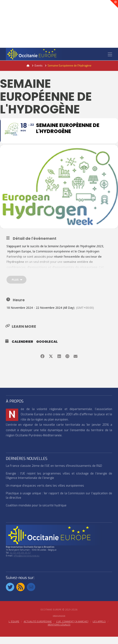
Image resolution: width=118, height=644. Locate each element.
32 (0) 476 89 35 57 (20, 560)
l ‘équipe (14, 629)
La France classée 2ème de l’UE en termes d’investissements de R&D (54, 473)
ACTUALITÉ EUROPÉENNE (38, 629)
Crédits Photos (59, 623)
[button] (110, 55)
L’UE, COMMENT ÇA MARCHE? (72, 629)
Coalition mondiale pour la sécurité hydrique (36, 513)
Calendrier (22, 349)
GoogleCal (47, 349)
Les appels (99, 629)
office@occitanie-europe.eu (27, 563)
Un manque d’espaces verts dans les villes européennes (45, 493)
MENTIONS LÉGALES (59, 632)
